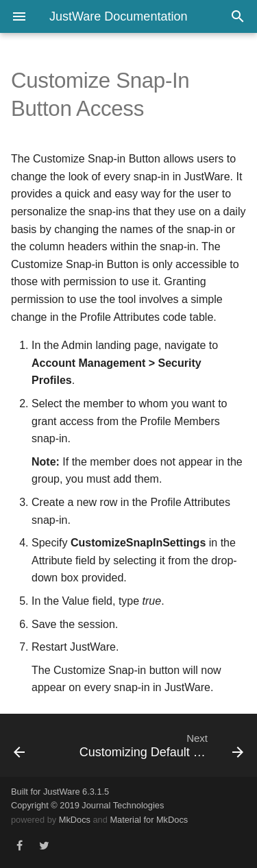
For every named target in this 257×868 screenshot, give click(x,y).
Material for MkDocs (149, 820)
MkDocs (75, 820)
